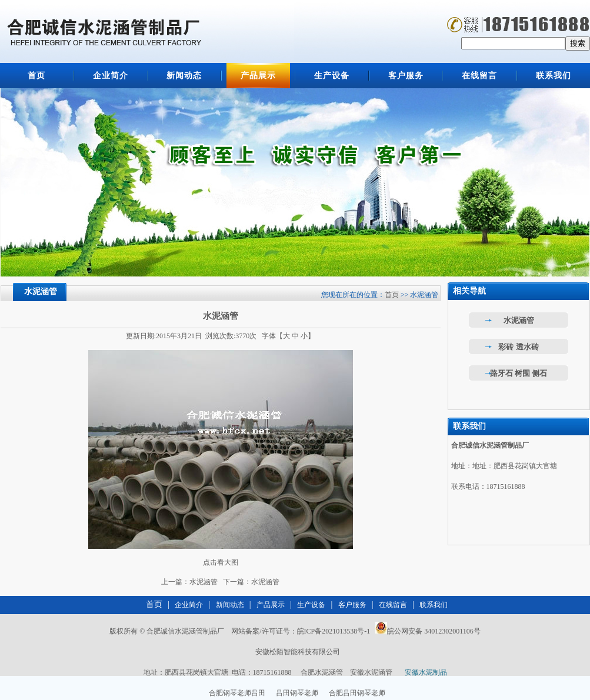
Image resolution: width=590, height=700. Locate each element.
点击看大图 (221, 562)
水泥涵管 (204, 582)
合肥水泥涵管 (322, 672)
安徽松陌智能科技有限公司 (298, 652)
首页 (36, 76)
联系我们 (554, 76)
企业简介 (111, 76)
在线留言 (479, 76)
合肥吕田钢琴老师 (357, 693)
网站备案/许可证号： (300, 631)
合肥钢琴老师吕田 (237, 693)
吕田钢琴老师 (297, 693)
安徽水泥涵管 (371, 672)
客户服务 (406, 76)
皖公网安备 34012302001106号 (434, 631)
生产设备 (332, 76)
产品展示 (258, 76)
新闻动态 (184, 76)
